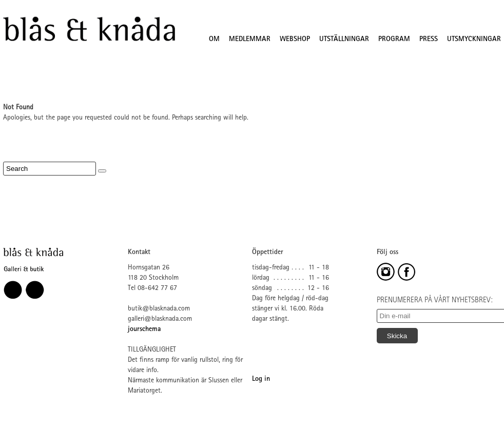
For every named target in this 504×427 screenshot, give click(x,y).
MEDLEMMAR (250, 40)
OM (214, 40)
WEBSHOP (295, 40)
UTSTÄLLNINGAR (344, 40)
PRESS (429, 40)
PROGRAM (394, 40)
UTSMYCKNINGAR (474, 40)
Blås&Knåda (89, 29)
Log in (261, 379)
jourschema (144, 329)
